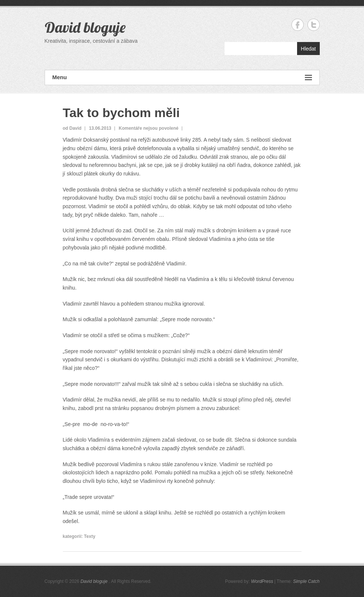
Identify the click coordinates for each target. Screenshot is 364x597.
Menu (182, 78)
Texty (90, 536)
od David (72, 128)
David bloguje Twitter (314, 25)
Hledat (308, 49)
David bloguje (85, 27)
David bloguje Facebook (298, 25)
